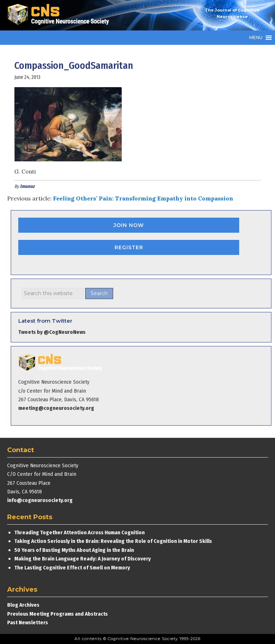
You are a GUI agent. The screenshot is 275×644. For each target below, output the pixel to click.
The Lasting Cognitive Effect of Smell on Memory (73, 568)
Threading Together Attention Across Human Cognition (79, 532)
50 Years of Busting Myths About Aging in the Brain (74, 550)
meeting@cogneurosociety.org (56, 408)
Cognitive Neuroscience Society (61, 15)
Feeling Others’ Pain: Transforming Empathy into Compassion (143, 198)
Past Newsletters (28, 622)
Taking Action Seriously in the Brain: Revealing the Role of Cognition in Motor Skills (113, 541)
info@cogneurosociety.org (40, 500)
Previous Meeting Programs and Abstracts (57, 614)
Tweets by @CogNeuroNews (52, 332)
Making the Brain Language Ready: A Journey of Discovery (83, 559)
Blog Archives (23, 605)
